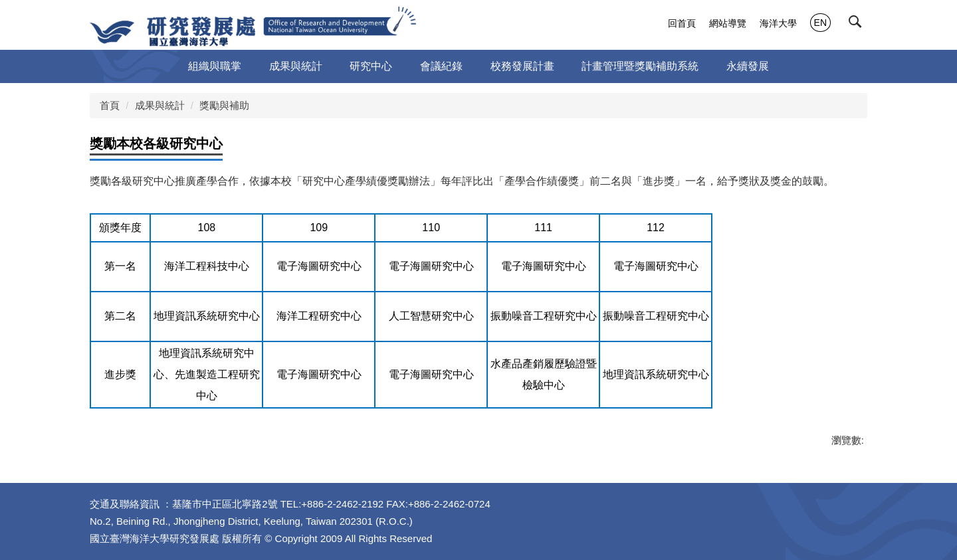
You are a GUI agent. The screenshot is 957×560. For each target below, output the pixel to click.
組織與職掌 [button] (215, 66)
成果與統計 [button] (296, 66)
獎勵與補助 (224, 105)
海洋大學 (778, 23)
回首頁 (682, 23)
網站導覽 (728, 23)
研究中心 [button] (371, 66)
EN (820, 23)
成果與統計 (160, 105)
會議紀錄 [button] (441, 66)
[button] (858, 25)
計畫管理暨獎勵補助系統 (640, 66)
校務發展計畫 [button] (522, 66)
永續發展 (748, 66)
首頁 (110, 105)
